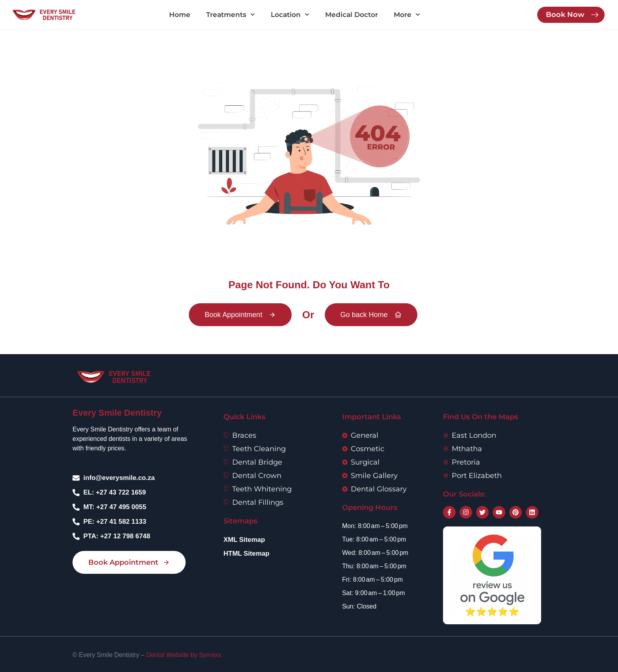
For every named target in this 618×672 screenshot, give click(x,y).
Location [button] (290, 15)
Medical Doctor (352, 15)
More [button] (407, 15)
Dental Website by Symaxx (184, 655)
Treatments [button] (231, 15)
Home (180, 15)
